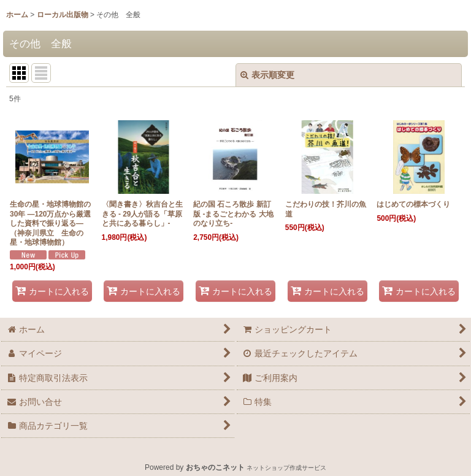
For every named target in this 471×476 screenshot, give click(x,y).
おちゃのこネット (215, 467)
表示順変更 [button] (267, 75)
